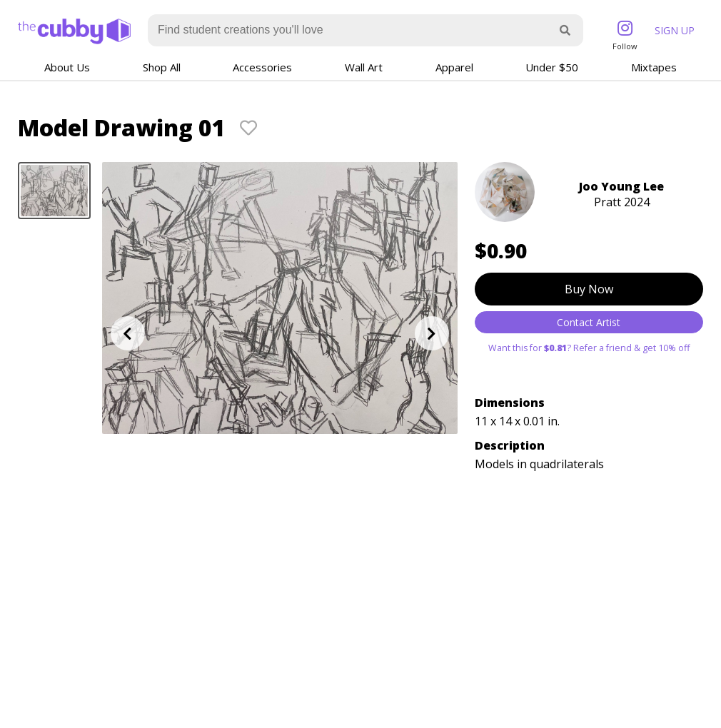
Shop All (162, 67)
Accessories (262, 67)
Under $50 (552, 67)
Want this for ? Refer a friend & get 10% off (589, 348)
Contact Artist (589, 322)
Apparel (454, 67)
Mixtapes (654, 67)
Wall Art (364, 67)
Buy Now (589, 289)
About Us (67, 67)
